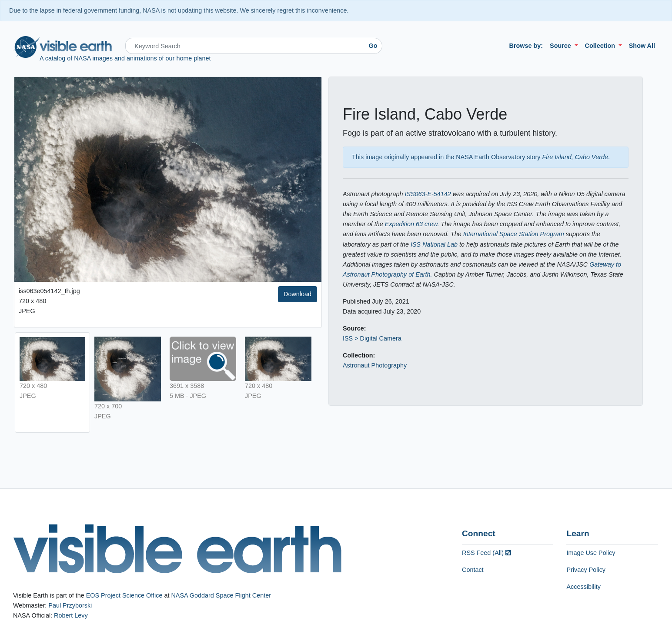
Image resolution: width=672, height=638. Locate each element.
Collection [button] (601, 46)
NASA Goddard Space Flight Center (221, 595)
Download (298, 294)
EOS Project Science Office (124, 595)
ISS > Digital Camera (372, 338)
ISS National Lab (434, 244)
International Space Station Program (514, 234)
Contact (473, 570)
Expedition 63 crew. (412, 224)
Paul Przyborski (70, 605)
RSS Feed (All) (486, 553)
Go (373, 46)
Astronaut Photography (375, 365)
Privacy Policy (586, 570)
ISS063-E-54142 (428, 194)
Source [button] (561, 46)
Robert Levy (71, 615)
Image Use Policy (591, 553)
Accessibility (583, 587)
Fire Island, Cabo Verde (575, 157)
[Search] (245, 46)
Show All (642, 46)
